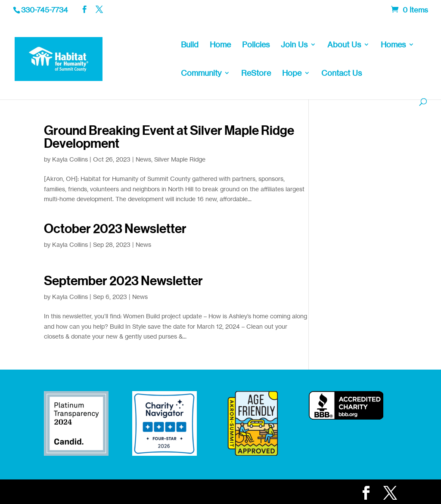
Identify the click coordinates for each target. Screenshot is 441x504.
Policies (256, 45)
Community (201, 74)
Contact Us (342, 74)
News (143, 159)
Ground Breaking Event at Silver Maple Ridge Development (169, 137)
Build (190, 45)
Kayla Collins (70, 159)
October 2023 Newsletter (115, 229)
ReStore (256, 74)
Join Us (294, 45)
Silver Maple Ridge (180, 159)
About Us (344, 45)
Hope (292, 74)
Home (220, 45)
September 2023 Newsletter (123, 281)
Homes (393, 45)
